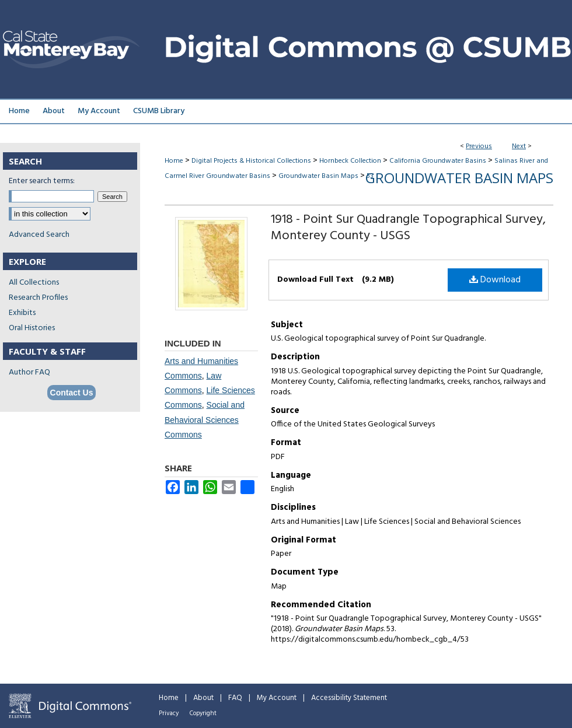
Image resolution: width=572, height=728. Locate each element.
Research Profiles (38, 298)
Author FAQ (29, 372)
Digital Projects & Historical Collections (251, 161)
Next (519, 146)
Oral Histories (32, 328)
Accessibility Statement (349, 698)
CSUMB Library (159, 111)
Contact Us (72, 393)
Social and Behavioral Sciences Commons (205, 419)
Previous (479, 146)
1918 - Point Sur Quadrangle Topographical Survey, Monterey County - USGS (408, 228)
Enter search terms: (42, 181)
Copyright (203, 713)
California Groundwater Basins (438, 161)
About (203, 698)
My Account (277, 698)
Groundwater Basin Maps (318, 176)
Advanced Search (39, 235)
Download (495, 280)
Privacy (169, 713)
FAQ (235, 698)
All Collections (34, 283)
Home (174, 161)
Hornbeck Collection (350, 161)
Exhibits (22, 313)
